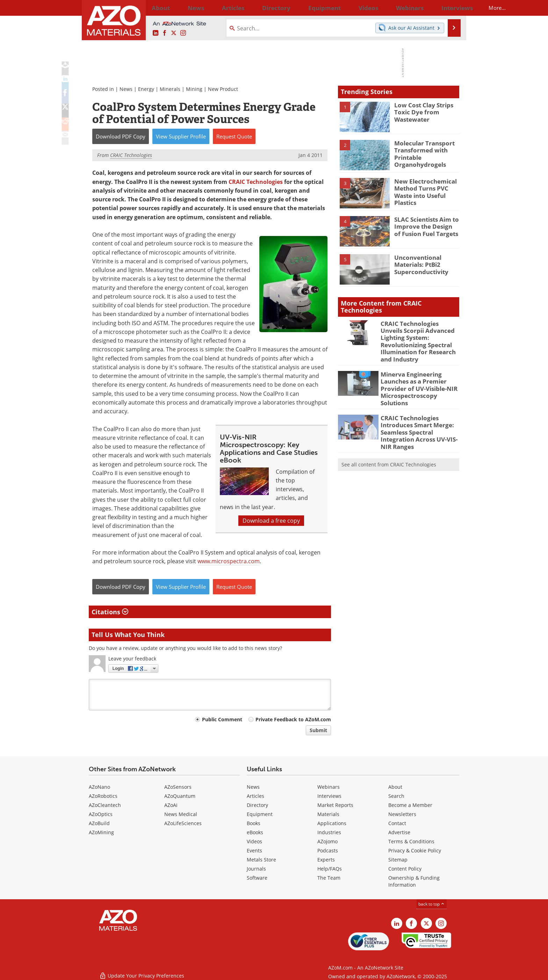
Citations (110, 612)
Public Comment (222, 719)
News (126, 89)
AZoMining (101, 832)
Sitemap (398, 860)
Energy (146, 89)
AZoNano (99, 787)
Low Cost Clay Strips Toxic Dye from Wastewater (421, 111)
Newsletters (402, 814)
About (395, 787)
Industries (329, 832)
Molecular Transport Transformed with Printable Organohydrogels (421, 152)
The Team (329, 878)
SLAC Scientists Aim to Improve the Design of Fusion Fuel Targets (423, 226)
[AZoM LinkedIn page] (156, 33)
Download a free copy (271, 521)
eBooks (255, 832)
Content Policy (405, 869)
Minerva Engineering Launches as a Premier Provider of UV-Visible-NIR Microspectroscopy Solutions (419, 372)
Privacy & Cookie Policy (415, 850)
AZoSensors (178, 787)
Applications (332, 823)
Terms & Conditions (411, 841)
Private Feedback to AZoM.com (293, 719)
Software (257, 878)
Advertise (399, 832)
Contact (397, 823)
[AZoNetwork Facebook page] (165, 33)
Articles (255, 796)
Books (254, 823)
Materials (328, 814)
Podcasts (328, 850)
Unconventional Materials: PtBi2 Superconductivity (419, 264)
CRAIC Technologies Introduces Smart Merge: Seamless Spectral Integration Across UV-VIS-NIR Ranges (420, 409)
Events (254, 850)
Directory (255, 8)
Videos (254, 841)
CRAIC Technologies (256, 182)
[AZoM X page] (174, 33)
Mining (194, 89)
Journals (256, 869)
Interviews (329, 796)
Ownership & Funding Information (414, 881)
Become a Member (410, 805)
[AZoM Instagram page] (183, 33)
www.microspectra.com (229, 561)
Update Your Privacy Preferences (142, 971)
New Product (223, 89)
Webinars (329, 787)
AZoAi (171, 805)
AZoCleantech (105, 805)
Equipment (260, 814)
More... (450, 8)
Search (396, 796)
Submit (318, 730)
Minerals (170, 89)
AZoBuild (99, 823)
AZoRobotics (103, 796)
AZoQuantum (180, 796)
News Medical (181, 814)
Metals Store (261, 860)
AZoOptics (101, 814)
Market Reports (335, 805)
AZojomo (327, 841)
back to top (432, 904)
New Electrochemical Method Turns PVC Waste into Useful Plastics (422, 191)
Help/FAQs (330, 869)
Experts (326, 860)
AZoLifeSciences (183, 823)
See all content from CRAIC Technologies (389, 439)
